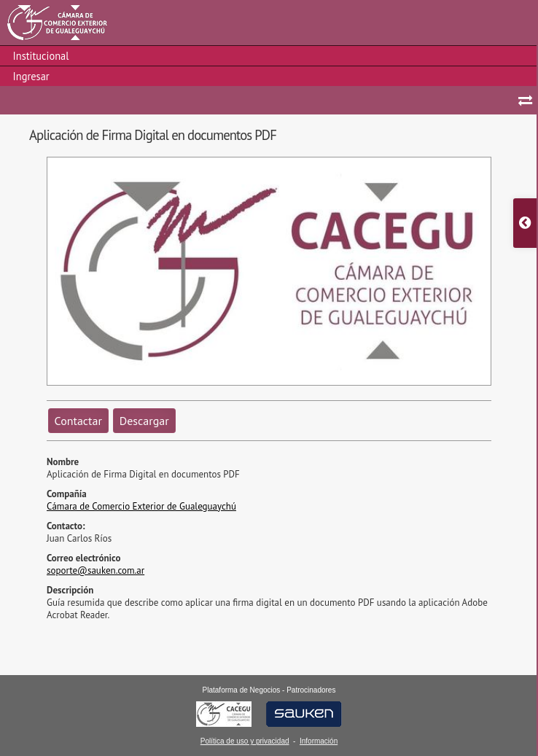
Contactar (78, 421)
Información (319, 741)
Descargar (144, 421)
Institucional (41, 56)
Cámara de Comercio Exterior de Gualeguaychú (141, 506)
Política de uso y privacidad (245, 741)
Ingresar (31, 76)
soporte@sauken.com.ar (95, 570)
